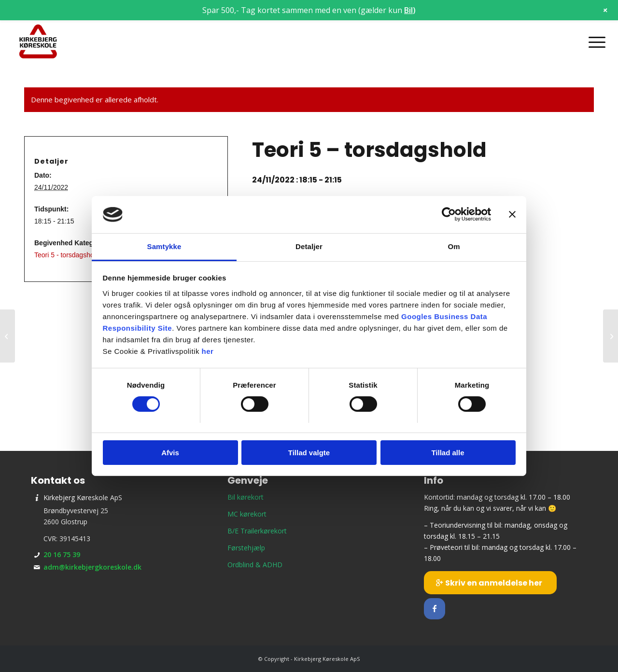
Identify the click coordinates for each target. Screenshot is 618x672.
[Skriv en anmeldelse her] (490, 583)
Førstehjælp (246, 548)
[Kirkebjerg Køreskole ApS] (38, 42)
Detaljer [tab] (309, 246)
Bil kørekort (246, 497)
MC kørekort (247, 514)
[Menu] (594, 42)
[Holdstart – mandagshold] (611, 336)
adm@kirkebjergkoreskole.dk (92, 567)
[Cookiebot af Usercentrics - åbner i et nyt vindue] (449, 214)
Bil (408, 10)
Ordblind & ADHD (255, 565)
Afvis (170, 453)
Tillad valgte (309, 453)
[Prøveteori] (7, 336)
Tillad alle (448, 453)
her (208, 351)
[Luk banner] (512, 214)
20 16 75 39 (62, 554)
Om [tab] (454, 246)
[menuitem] (594, 42)
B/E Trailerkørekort (257, 531)
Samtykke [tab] (164, 246)
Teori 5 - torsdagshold (67, 255)
